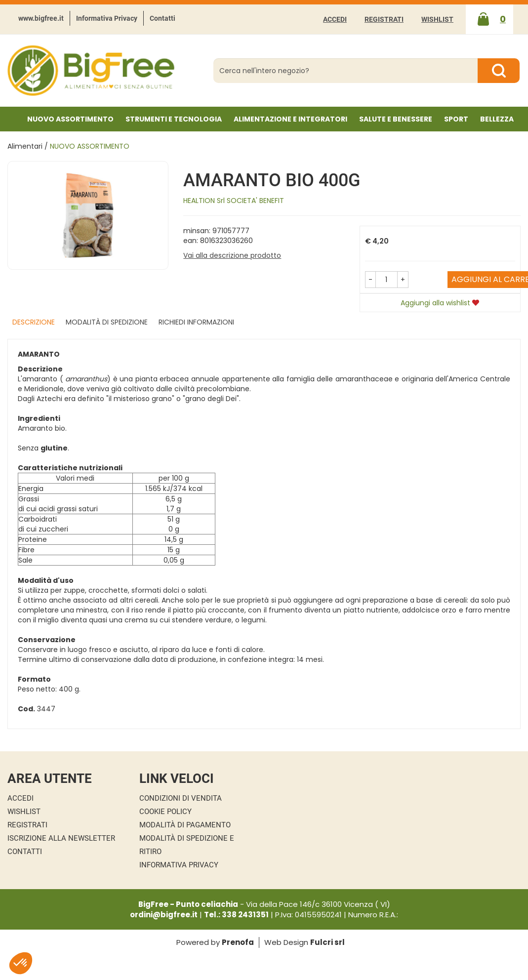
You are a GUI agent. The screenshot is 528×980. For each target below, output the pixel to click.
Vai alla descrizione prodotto (232, 255)
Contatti (162, 18)
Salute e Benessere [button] (396, 119)
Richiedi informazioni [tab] (196, 322)
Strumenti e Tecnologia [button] (174, 119)
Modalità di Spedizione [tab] (107, 322)
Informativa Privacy (107, 18)
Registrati (384, 19)
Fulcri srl (327, 942)
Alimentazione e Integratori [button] (290, 119)
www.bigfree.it (41, 18)
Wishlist (437, 19)
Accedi (335, 19)
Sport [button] (456, 119)
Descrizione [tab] (34, 322)
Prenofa (238, 942)
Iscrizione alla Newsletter (61, 838)
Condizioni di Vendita (181, 798)
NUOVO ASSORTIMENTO (70, 119)
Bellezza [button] (497, 119)
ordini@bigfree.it (164, 915)
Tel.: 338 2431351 (236, 915)
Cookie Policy (165, 812)
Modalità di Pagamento (185, 825)
